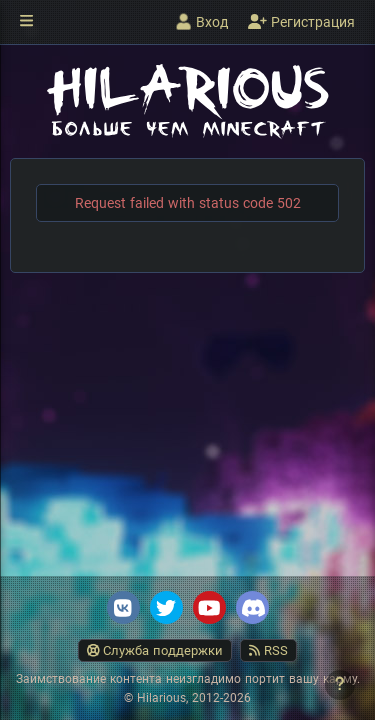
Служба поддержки (155, 650)
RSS (268, 650)
